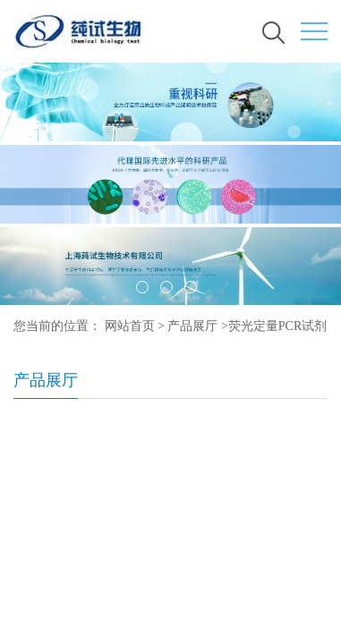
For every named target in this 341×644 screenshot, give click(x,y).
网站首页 (130, 326)
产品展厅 (192, 326)
